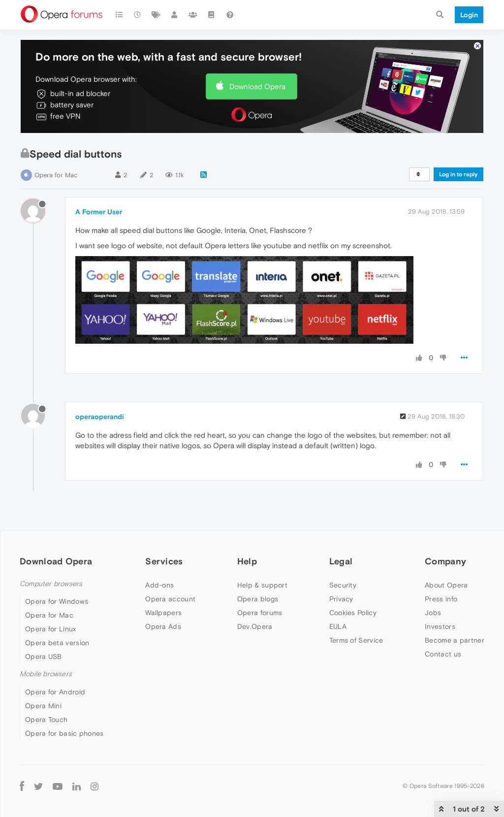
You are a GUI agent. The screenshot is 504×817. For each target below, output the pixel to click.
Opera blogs (258, 599)
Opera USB (44, 656)
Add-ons (159, 585)
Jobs (433, 613)
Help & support (262, 585)
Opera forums (260, 613)
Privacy (341, 599)
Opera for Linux (51, 629)
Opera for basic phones (64, 733)
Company (445, 561)
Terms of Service (356, 640)
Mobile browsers (46, 674)
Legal (341, 561)
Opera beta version (57, 643)
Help (247, 561)
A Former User (99, 212)
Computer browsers (51, 584)
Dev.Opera (255, 626)
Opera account (170, 599)
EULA (338, 626)
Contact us (443, 654)
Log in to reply (458, 174)
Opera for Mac (56, 175)
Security (343, 585)
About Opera (446, 585)
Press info (441, 599)
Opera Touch (46, 719)
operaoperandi (100, 417)
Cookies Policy (353, 613)
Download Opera (257, 86)
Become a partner (455, 640)
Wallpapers (163, 613)
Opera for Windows (57, 601)
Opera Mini (43, 706)
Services (164, 561)
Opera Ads (163, 626)
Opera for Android (55, 692)
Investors (440, 626)
